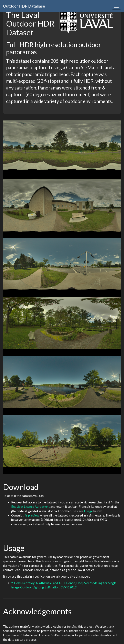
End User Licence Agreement (30, 506)
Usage (89, 511)
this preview (31, 515)
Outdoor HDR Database (24, 6)
